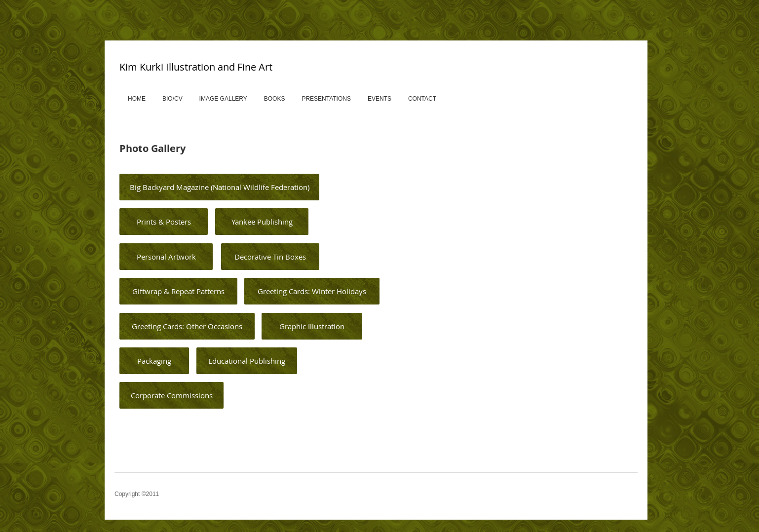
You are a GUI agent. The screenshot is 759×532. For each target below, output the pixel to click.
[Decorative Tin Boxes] (270, 257)
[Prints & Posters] (164, 222)
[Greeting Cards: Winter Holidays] (312, 291)
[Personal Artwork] (166, 257)
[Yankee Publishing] (262, 222)
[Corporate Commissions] (171, 395)
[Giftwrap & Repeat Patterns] (178, 291)
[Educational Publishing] (247, 361)
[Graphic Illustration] (312, 326)
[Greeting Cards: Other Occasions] (187, 326)
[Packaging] (154, 361)
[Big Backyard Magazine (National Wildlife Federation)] (219, 187)
